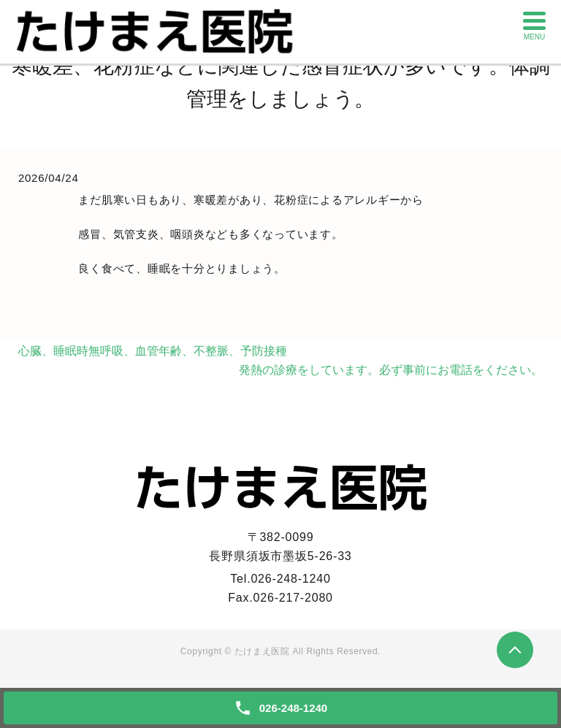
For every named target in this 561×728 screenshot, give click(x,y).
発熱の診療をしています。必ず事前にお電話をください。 (391, 370)
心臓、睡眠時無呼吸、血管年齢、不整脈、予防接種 (153, 351)
